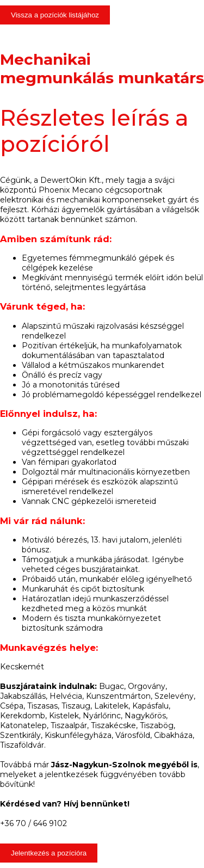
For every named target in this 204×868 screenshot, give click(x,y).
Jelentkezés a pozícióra (49, 853)
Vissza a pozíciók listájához (55, 15)
